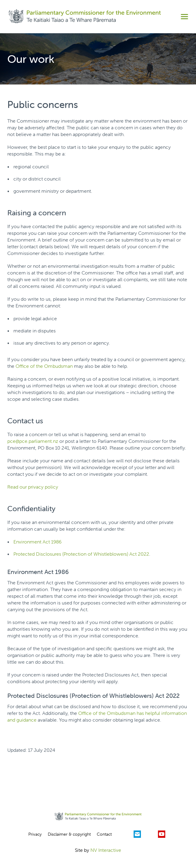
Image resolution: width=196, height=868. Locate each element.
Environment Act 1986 (37, 542)
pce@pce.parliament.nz (33, 441)
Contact (104, 834)
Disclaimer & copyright (69, 834)
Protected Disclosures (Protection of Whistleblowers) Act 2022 (81, 554)
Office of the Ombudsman (44, 366)
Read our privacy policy (33, 487)
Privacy (35, 834)
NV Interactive (106, 850)
